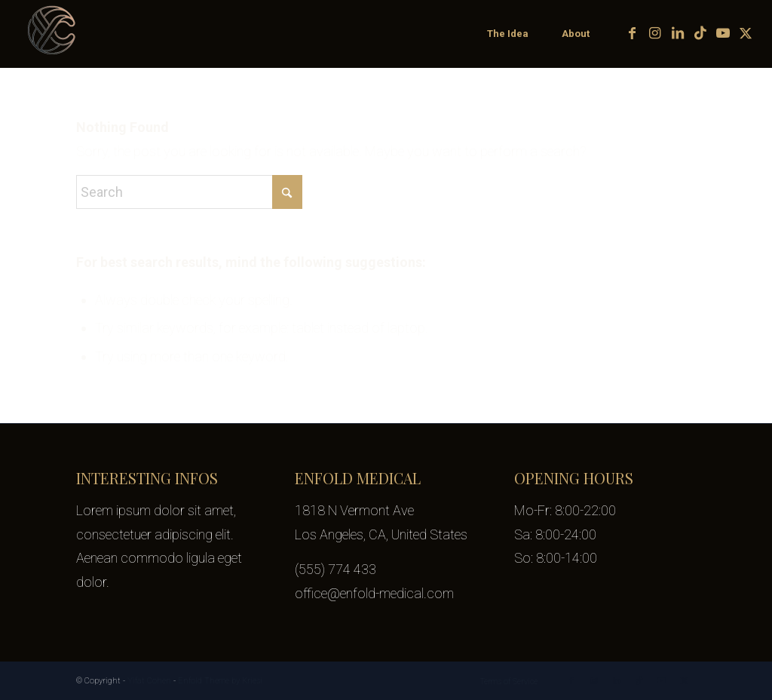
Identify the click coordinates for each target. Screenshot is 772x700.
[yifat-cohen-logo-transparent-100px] (53, 34)
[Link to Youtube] (723, 33)
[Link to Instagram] (655, 33)
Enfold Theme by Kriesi (220, 681)
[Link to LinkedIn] (678, 33)
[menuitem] (507, 34)
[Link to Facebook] (633, 33)
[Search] (189, 192)
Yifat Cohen (149, 681)
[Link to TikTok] (700, 33)
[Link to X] (746, 33)
